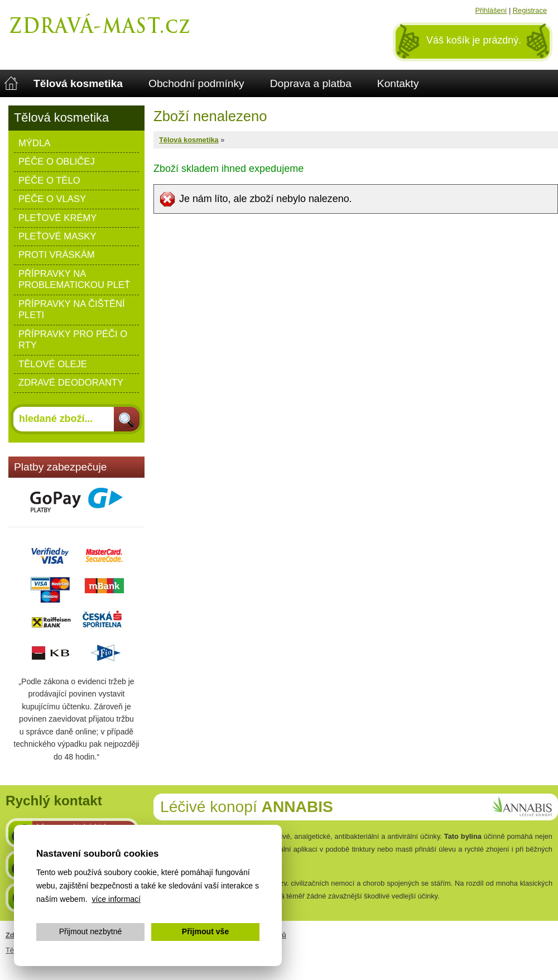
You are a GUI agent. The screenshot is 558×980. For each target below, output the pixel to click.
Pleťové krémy (57, 218)
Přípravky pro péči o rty (73, 340)
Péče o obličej (57, 162)
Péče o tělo (49, 181)
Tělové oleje (53, 364)
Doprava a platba (311, 83)
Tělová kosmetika (78, 83)
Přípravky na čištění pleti (72, 309)
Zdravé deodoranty (71, 383)
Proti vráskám (57, 255)
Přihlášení (491, 10)
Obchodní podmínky (196, 83)
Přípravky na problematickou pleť (74, 279)
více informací (116, 899)
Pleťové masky (57, 236)
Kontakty (398, 83)
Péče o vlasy (52, 199)
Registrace (530, 10)
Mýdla (34, 143)
